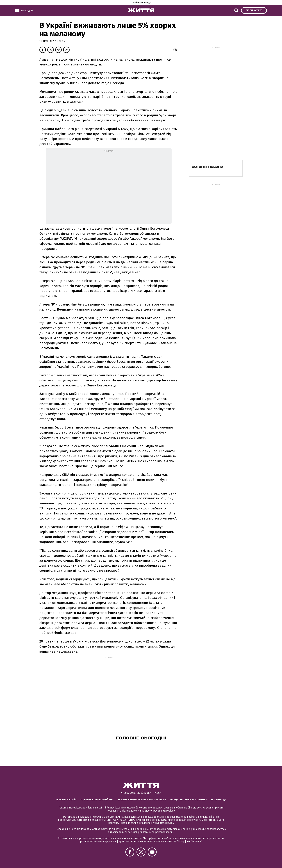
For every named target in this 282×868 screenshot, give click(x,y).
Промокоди (219, 800)
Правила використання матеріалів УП (142, 800)
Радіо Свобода (112, 83)
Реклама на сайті (66, 800)
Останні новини (207, 167)
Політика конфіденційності (98, 800)
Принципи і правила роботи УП (189, 800)
